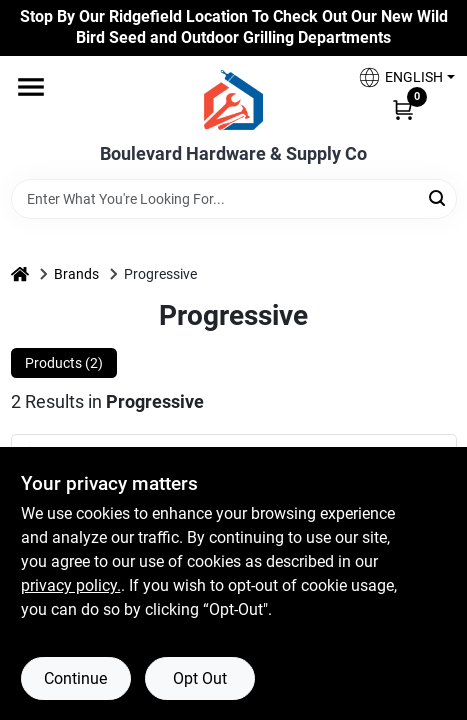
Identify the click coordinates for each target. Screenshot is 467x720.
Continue (75, 678)
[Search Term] (234, 199)
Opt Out (200, 678)
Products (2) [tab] (64, 363)
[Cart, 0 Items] (403, 109)
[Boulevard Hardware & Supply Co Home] (233, 100)
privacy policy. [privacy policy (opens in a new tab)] (71, 585)
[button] (399, 77)
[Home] (20, 274)
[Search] (438, 197)
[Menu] (31, 87)
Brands (76, 274)
